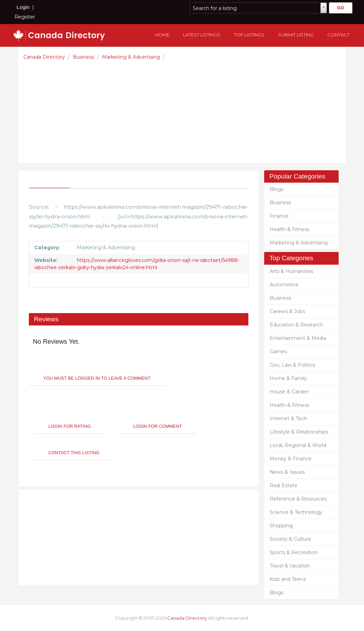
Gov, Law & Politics (292, 365)
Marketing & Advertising (132, 57)
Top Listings (249, 35)
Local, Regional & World (298, 445)
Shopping (281, 526)
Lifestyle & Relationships (299, 432)
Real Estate (284, 485)
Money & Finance (291, 459)
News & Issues (287, 472)
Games (278, 352)
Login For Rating (69, 426)
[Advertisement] (184, 110)
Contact (338, 35)
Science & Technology (296, 512)
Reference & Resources (298, 499)
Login (23, 7)
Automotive (284, 285)
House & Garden (289, 392)
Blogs (277, 189)
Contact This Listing (74, 453)
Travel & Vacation (290, 566)
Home (162, 35)
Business (84, 57)
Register (25, 17)
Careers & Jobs (287, 311)
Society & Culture (290, 539)
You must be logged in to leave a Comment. (97, 378)
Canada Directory (45, 57)
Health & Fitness (289, 229)
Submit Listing (296, 35)
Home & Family (288, 378)
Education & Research (296, 325)
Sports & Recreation (294, 552)
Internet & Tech (288, 418)
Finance (279, 216)
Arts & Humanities (291, 271)
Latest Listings (202, 35)
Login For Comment (157, 426)
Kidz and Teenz (288, 579)
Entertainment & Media (298, 338)
